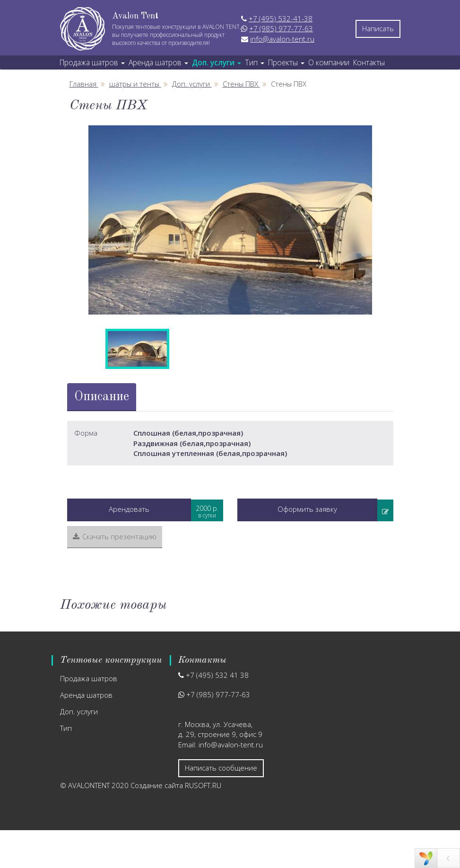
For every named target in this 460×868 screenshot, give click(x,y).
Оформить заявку (307, 509)
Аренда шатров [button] (158, 62)
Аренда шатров (86, 695)
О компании (329, 62)
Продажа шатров (89, 678)
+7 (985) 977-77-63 (281, 28)
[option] (230, 220)
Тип (66, 728)
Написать (378, 28)
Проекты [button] (286, 62)
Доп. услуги (79, 711)
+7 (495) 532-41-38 (281, 18)
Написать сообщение (221, 768)
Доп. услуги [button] (217, 62)
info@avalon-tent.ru (282, 39)
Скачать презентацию (115, 536)
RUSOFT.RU (203, 785)
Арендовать (129, 509)
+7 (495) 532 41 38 (217, 675)
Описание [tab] (102, 397)
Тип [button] (255, 62)
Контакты (369, 62)
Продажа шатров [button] (92, 62)
